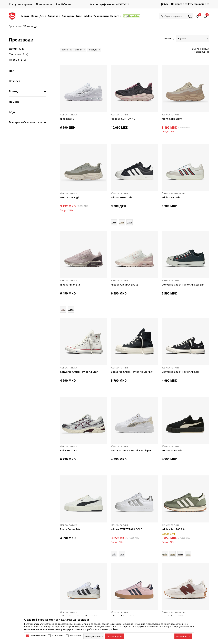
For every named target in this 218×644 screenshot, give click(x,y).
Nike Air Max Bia (70, 285)
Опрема (17, 60)
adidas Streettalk (122, 197)
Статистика (58, 636)
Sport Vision (16, 26)
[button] (176, 16)
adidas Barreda (171, 197)
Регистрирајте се (199, 4)
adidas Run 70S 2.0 (173, 529)
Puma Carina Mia (172, 450)
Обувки (17, 49)
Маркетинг (76, 636)
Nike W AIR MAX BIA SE (125, 285)
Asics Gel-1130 (69, 450)
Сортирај (169, 38)
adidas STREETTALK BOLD (127, 529)
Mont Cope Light (172, 119)
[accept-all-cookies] (183, 636)
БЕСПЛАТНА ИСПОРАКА (109, 3)
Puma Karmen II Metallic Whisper (131, 450)
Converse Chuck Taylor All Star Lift (183, 285)
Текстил (19, 54)
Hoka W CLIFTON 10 (123, 119)
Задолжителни (38, 636)
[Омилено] (198, 16)
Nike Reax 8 (67, 119)
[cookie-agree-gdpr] (115, 636)
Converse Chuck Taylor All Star (79, 372)
